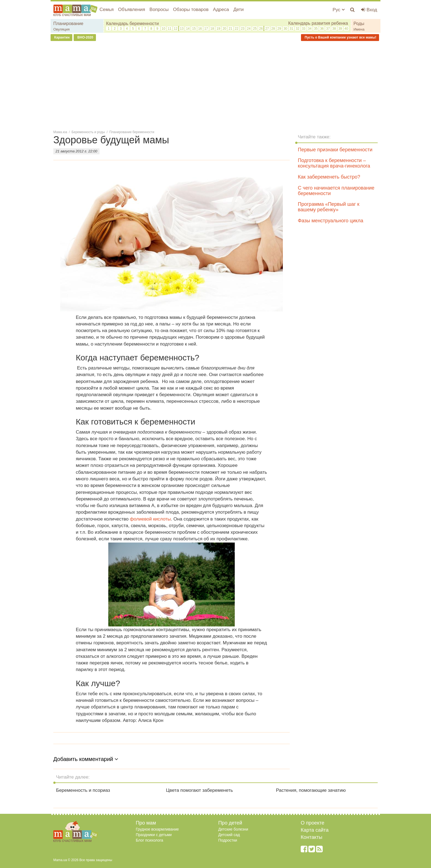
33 (304, 29)
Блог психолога (150, 840)
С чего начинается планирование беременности (336, 191)
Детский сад (229, 835)
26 (261, 29)
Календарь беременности (132, 24)
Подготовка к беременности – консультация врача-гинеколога (334, 163)
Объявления (131, 9)
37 (328, 29)
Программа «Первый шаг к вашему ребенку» (329, 207)
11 (169, 29)
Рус (339, 10)
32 (298, 29)
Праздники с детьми (154, 835)
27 (267, 29)
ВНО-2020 (85, 37)
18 (212, 29)
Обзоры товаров (191, 9)
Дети (239, 9)
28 (273, 29)
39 (340, 29)
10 (163, 29)
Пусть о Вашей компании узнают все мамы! (340, 37)
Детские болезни (233, 829)
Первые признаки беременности (335, 150)
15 (194, 29)
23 (243, 29)
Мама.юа (60, 132)
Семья (107, 9)
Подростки (228, 840)
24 (249, 29)
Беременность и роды (88, 132)
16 (200, 29)
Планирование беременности (132, 132)
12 (176, 29)
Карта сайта (315, 830)
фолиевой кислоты (150, 519)
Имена (359, 29)
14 (188, 29)
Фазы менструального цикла (331, 221)
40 (346, 29)
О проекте (313, 823)
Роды (359, 24)
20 (224, 29)
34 (310, 29)
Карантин (61, 37)
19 (218, 29)
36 (322, 29)
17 (206, 29)
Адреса (221, 9)
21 (230, 29)
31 (292, 29)
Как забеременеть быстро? (329, 177)
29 (279, 29)
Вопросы (159, 9)
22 (237, 29)
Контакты (312, 837)
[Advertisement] (215, 85)
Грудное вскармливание (157, 829)
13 (182, 29)
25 (255, 29)
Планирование (68, 24)
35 (316, 29)
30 (285, 29)
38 (334, 29)
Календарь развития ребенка (318, 23)
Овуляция (61, 29)
